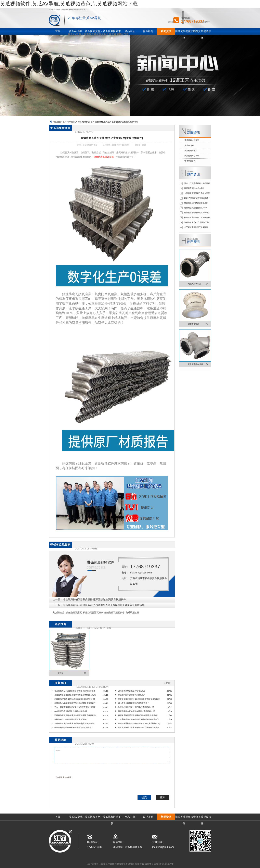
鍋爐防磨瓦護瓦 (74, 612)
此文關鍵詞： (60, 612)
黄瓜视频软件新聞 (192, 140)
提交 (144, 797)
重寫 (163, 797)
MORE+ (167, 683)
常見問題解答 (190, 161)
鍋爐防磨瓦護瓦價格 (114, 612)
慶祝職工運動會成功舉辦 (194, 188)
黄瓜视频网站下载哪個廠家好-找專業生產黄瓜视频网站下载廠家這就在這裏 (104, 605)
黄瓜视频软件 (132, 612)
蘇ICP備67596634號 (164, 864)
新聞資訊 (72, 122)
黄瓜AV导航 (189, 146)
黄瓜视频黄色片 (191, 151)
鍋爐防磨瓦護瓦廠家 (93, 612)
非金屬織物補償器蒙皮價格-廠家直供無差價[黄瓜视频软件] (95, 599)
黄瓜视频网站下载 (85, 122)
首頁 (64, 122)
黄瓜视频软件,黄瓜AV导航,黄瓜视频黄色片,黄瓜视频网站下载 (69, 4)
